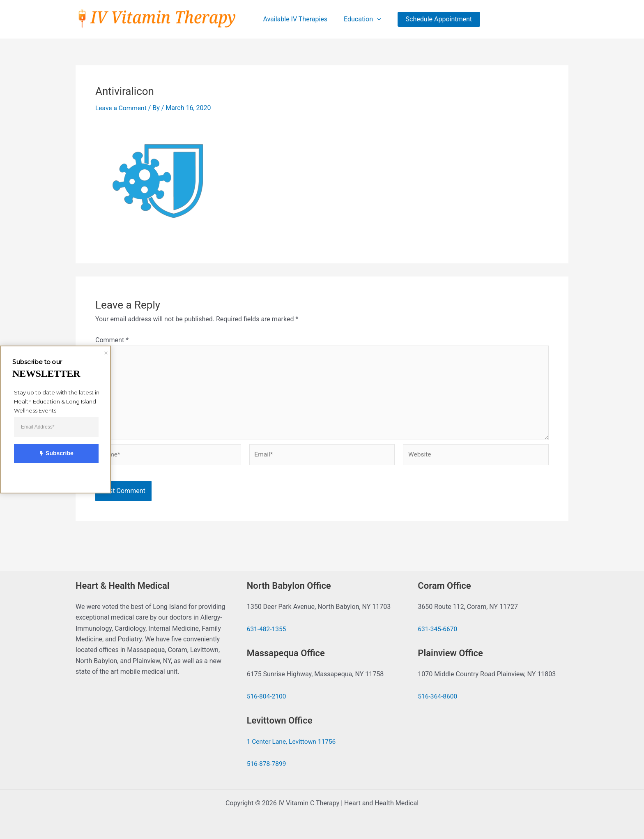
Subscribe (52, 454)
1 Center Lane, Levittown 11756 (293, 741)
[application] (375, 19)
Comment (112, 340)
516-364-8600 (438, 697)
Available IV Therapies (297, 19)
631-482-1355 (267, 629)
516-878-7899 (267, 764)
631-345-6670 (438, 629)
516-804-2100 (267, 697)
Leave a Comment (122, 108)
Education (361, 19)
